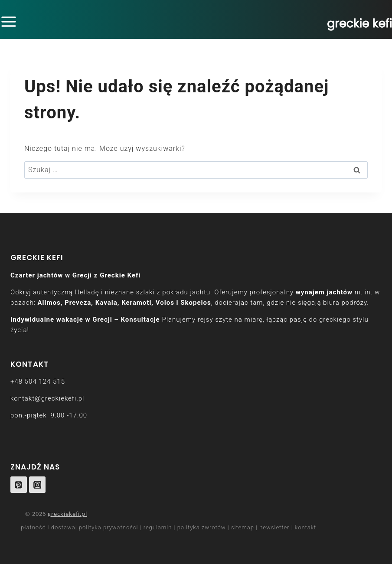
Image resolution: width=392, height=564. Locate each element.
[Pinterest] (19, 485)
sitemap (243, 527)
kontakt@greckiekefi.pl (47, 398)
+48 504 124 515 (38, 381)
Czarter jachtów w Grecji (51, 275)
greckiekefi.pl (67, 514)
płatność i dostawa (48, 527)
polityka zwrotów (202, 527)
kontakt (306, 527)
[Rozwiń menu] (10, 21)
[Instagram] (37, 485)
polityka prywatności (109, 527)
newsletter (274, 527)
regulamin (158, 527)
